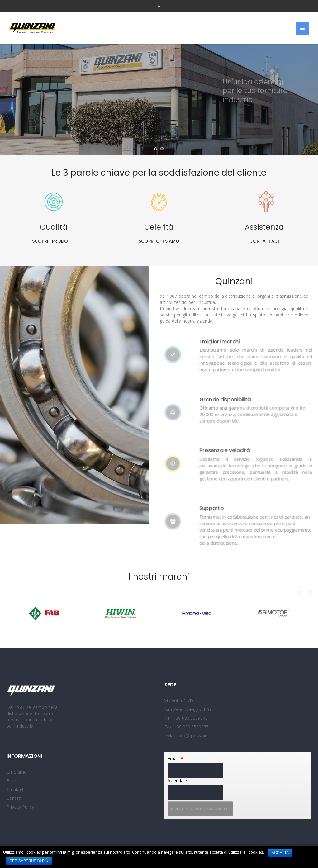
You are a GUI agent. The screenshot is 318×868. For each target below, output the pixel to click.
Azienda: (178, 781)
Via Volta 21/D (179, 701)
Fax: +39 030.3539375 (187, 727)
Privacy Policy (20, 807)
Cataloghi (16, 789)
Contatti (15, 798)
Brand (13, 781)
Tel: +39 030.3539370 (186, 718)
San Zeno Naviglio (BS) (188, 709)
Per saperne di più (29, 861)
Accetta (280, 853)
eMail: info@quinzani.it (187, 735)
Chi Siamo (17, 772)
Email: (175, 759)
